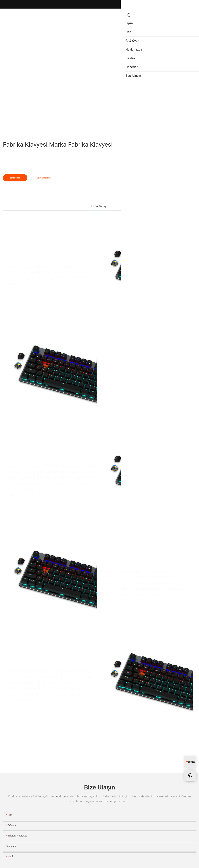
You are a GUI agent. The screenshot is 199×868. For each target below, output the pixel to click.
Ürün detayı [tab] (99, 206)
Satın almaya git (44, 178)
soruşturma (15, 178)
